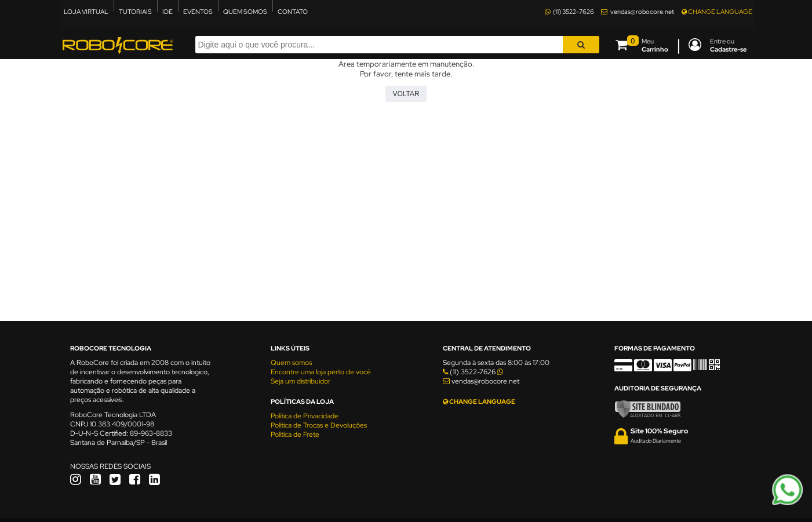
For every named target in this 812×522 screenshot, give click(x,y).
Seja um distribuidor (301, 381)
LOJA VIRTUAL (86, 12)
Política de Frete (295, 435)
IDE (168, 12)
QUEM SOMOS (245, 12)
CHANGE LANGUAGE (717, 12)
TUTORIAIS (135, 12)
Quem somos (291, 363)
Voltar (406, 94)
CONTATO (293, 12)
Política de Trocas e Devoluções (319, 425)
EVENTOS (198, 12)
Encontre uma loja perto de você (321, 372)
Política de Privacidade (305, 416)
